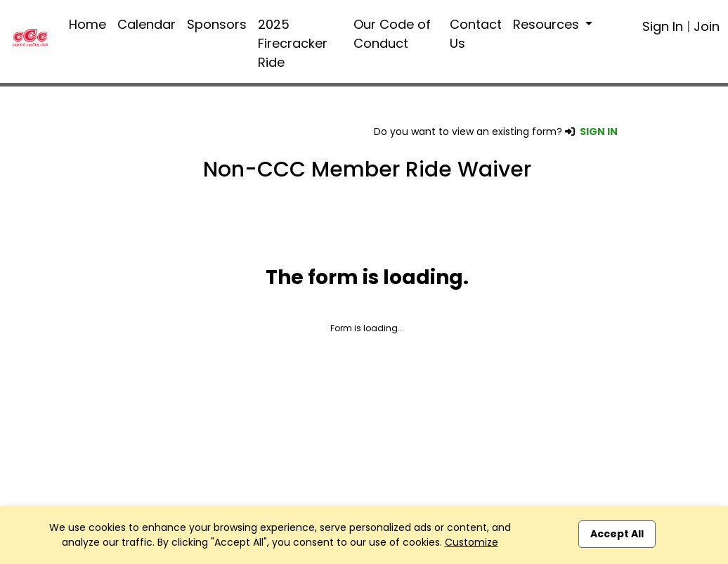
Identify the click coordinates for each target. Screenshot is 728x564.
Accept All (617, 534)
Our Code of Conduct (392, 34)
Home (87, 24)
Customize (472, 542)
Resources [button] (548, 24)
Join (707, 26)
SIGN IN (599, 132)
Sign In (663, 26)
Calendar (147, 24)
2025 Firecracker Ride (293, 43)
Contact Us (476, 34)
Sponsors (217, 24)
